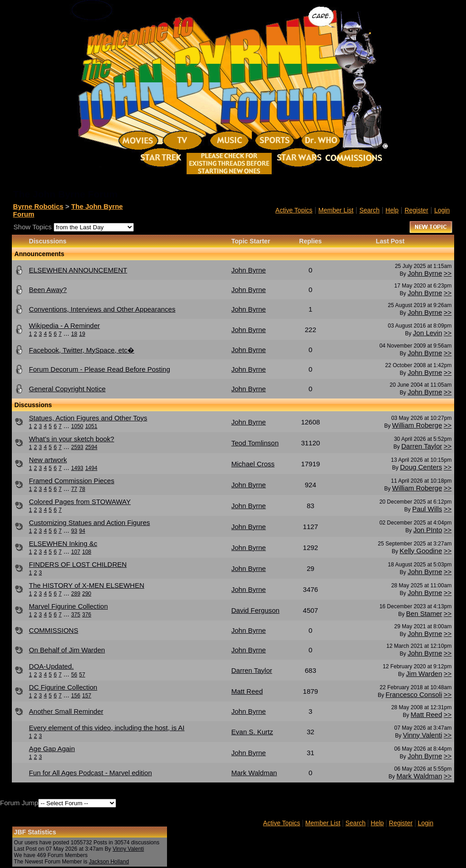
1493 (77, 468)
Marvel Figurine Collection (68, 606)
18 (74, 334)
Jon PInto (428, 530)
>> (448, 273)
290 (86, 594)
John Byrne (425, 273)
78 (82, 489)
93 (74, 531)
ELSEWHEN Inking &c (63, 543)
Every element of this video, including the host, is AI (107, 728)
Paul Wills (427, 509)
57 (82, 675)
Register (416, 210)
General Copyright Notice (67, 389)
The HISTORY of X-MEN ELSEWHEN (87, 585)
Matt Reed (426, 714)
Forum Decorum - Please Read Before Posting (100, 369)
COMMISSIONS (54, 630)
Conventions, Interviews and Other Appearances (102, 309)
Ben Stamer (424, 613)
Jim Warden (424, 674)
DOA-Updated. (51, 666)
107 (76, 552)
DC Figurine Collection (63, 687)
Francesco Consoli (414, 694)
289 (76, 594)
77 (74, 489)
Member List (336, 210)
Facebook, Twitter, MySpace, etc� (82, 350)
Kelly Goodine (421, 551)
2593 (77, 447)
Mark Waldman (419, 776)
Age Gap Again (52, 749)
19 (82, 334)
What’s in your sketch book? (72, 439)
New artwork (48, 460)
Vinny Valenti (422, 735)
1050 (77, 426)
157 (86, 696)
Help (392, 210)
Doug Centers (421, 467)
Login (442, 210)
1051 (91, 426)
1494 (91, 468)
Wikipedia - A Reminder (65, 325)
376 (86, 615)
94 (82, 531)
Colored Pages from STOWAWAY (80, 502)
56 (74, 675)
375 (76, 615)
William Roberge (417, 425)
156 (76, 696)
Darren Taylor (422, 446)
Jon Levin (427, 333)
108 (86, 552)
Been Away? (48, 290)
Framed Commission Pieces (72, 481)
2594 (91, 447)
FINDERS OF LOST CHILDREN (78, 564)
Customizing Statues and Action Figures (90, 522)
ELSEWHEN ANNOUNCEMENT (78, 270)
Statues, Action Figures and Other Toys (88, 418)
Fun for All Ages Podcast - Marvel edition (91, 773)
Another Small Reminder (66, 711)
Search (370, 210)
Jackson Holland (109, 862)
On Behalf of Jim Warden (67, 650)
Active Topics (294, 210)
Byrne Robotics (38, 206)
